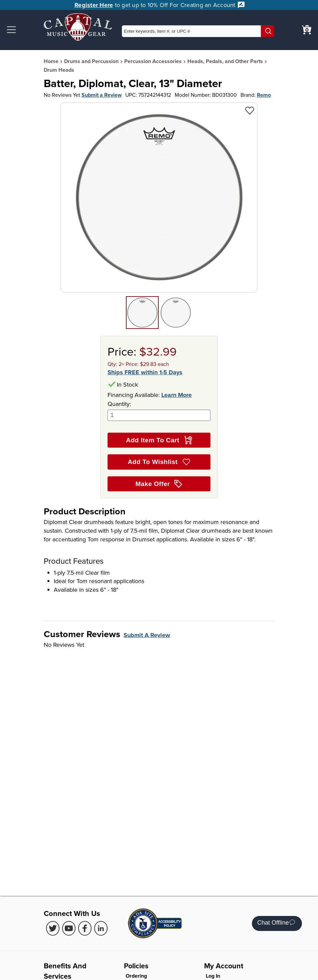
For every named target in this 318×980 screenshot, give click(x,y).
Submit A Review (147, 635)
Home (51, 61)
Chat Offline (276, 923)
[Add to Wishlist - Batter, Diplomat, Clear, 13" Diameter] (250, 110)
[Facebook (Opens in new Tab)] (85, 928)
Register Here (94, 5)
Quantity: (159, 410)
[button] (11, 30)
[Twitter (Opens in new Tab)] (53, 928)
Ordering (136, 976)
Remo (264, 95)
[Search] (268, 31)
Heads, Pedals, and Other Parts (225, 61)
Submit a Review (102, 95)
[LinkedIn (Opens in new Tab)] (101, 928)
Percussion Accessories (153, 61)
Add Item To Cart (159, 440)
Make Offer (159, 484)
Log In (213, 976)
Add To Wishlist (159, 462)
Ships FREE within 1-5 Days (145, 372)
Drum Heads (59, 70)
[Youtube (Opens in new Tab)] (69, 928)
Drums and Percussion (91, 61)
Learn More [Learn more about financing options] (177, 395)
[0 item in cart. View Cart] (307, 30)
